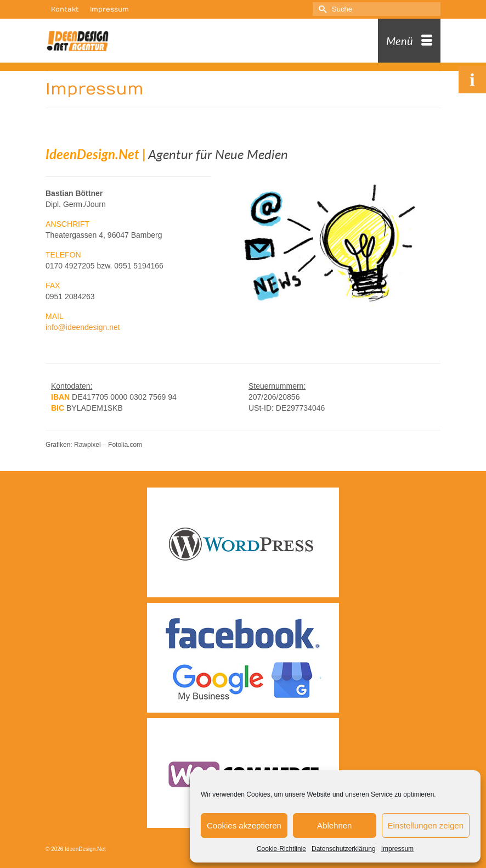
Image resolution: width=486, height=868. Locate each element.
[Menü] (409, 41)
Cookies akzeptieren (244, 825)
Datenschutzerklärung (344, 849)
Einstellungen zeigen (426, 825)
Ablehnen (334, 825)
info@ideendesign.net (83, 327)
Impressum (397, 849)
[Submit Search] (321, 9)
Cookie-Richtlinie (281, 849)
